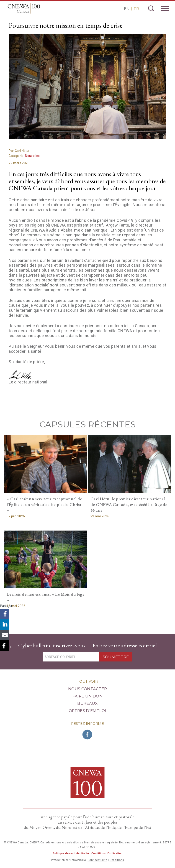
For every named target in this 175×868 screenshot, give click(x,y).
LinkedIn (5, 625)
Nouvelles (32, 156)
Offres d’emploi (87, 711)
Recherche (151, 8)
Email (5, 636)
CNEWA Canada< (25, 8)
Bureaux (87, 703)
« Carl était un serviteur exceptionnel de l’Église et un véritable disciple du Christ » (44, 504)
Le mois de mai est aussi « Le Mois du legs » (45, 597)
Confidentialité (97, 860)
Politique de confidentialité (71, 853)
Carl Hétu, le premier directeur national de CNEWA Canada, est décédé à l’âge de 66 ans (129, 504)
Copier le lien (5, 646)
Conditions (117, 860)
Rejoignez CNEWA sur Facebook (87, 735)
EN (127, 9)
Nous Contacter (87, 689)
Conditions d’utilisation (107, 853)
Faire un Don (87, 696)
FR (136, 9)
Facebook (5, 615)
